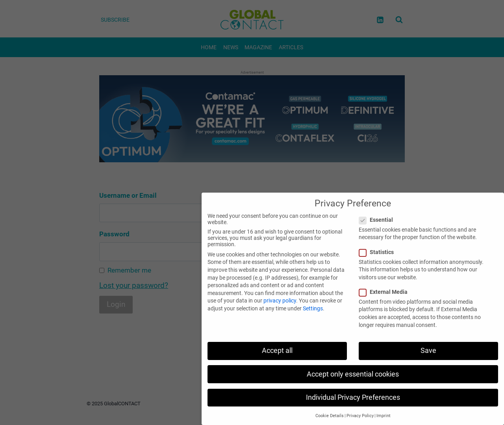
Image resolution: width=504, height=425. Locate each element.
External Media (386, 292)
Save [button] (428, 351)
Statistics (379, 252)
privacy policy (280, 301)
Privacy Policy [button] (360, 416)
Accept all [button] (277, 351)
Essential (378, 220)
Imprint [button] (384, 416)
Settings (313, 308)
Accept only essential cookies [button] (353, 374)
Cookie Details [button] (330, 416)
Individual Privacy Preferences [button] (353, 397)
